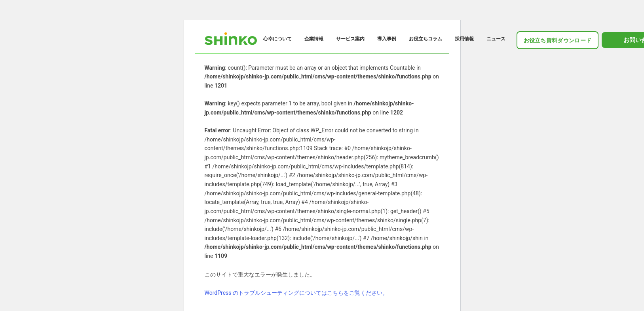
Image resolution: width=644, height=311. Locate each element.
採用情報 (464, 39)
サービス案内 (350, 39)
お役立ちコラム (426, 39)
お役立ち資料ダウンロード (558, 40)
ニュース (496, 39)
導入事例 (387, 39)
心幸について (277, 39)
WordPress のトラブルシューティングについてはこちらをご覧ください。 (296, 293)
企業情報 (314, 39)
